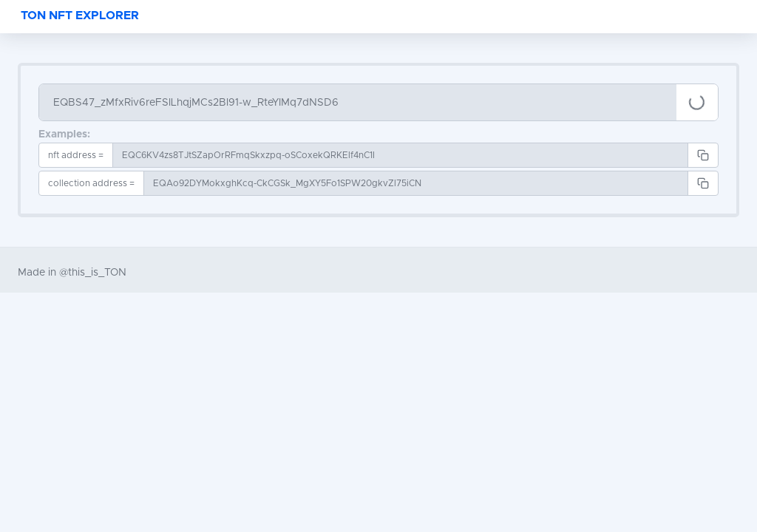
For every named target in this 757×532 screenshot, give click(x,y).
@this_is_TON (93, 273)
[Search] (358, 102)
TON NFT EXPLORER (80, 16)
